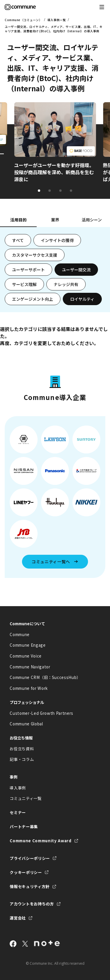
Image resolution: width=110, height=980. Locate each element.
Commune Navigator (30, 667)
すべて (18, 240)
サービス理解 (24, 284)
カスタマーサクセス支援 (35, 255)
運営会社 (18, 918)
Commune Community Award (40, 841)
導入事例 (18, 788)
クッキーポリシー (26, 872)
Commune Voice (26, 656)
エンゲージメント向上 (33, 299)
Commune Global (26, 724)
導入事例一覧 (56, 20)
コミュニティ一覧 (26, 798)
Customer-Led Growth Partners (42, 713)
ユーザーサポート (28, 270)
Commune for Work (29, 688)
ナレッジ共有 (66, 284)
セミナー (18, 812)
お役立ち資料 (22, 749)
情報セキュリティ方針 (30, 886)
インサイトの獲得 (57, 240)
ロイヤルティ (82, 299)
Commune (20, 634)
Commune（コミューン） (23, 20)
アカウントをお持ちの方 (32, 904)
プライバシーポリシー (30, 858)
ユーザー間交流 (76, 270)
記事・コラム (22, 759)
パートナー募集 (24, 827)
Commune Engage (28, 645)
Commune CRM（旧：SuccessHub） (45, 677)
